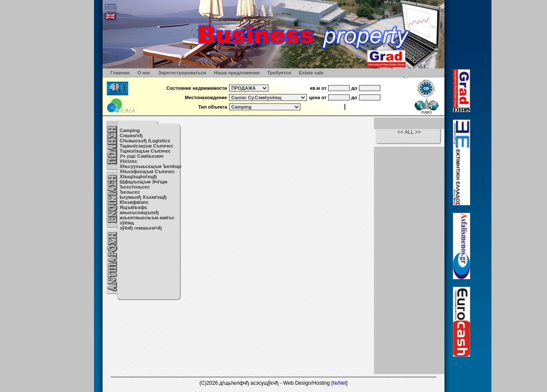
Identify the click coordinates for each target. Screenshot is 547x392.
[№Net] (339, 383)
